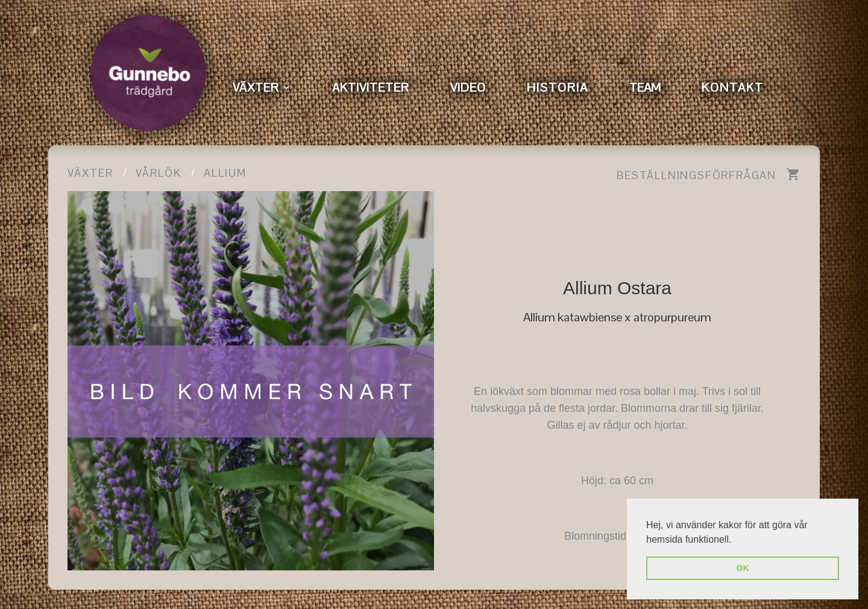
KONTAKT (733, 87)
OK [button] (743, 568)
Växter (90, 173)
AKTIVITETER (371, 87)
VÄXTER (256, 87)
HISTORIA (558, 87)
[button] (736, 540)
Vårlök (159, 173)
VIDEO (468, 87)
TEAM (645, 87)
